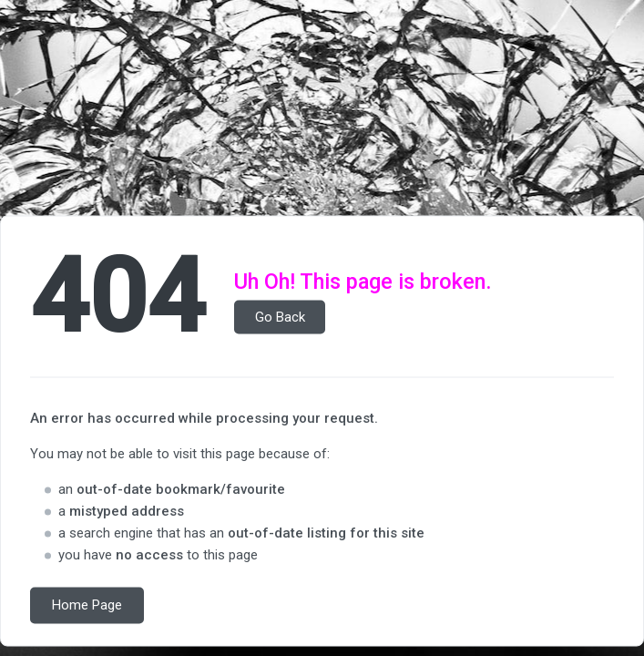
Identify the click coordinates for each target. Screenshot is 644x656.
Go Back (280, 317)
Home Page (87, 606)
